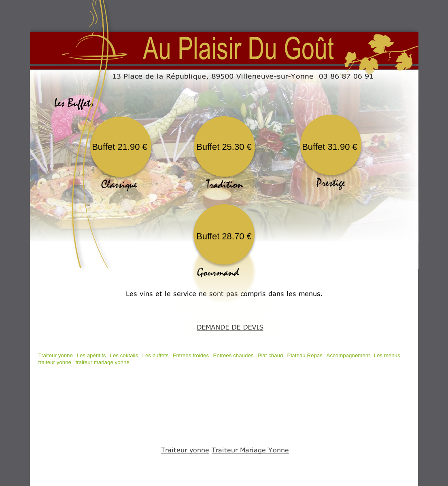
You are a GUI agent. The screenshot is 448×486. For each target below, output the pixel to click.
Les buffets (156, 355)
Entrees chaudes (234, 355)
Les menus (387, 355)
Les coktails (124, 355)
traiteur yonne (55, 362)
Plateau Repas (305, 355)
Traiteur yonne (56, 355)
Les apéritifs (91, 355)
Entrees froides (191, 355)
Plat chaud (271, 355)
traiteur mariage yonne (103, 362)
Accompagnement (348, 355)
